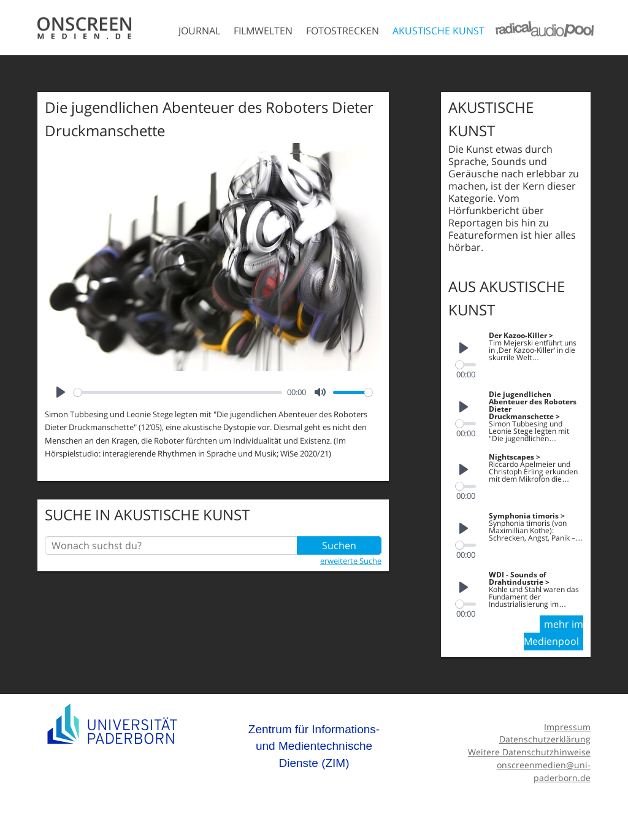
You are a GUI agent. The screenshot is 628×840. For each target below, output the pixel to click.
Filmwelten (263, 31)
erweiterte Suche (351, 561)
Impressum (567, 727)
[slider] (178, 392)
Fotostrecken (343, 31)
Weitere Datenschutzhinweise (529, 752)
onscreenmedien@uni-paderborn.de (544, 771)
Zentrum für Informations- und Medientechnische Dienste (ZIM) (314, 746)
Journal (199, 31)
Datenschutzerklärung (545, 739)
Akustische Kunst (438, 31)
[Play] (61, 392)
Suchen (339, 545)
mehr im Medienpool (553, 633)
